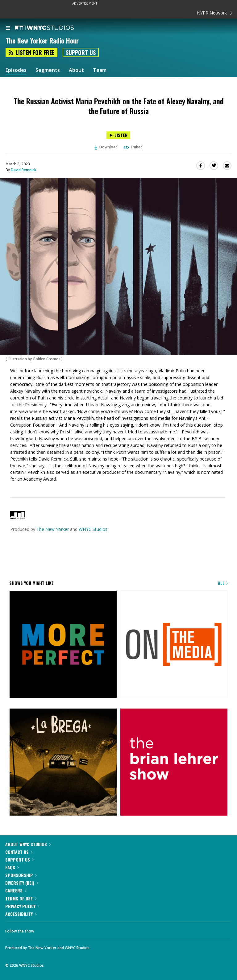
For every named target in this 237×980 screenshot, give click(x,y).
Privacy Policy (22, 906)
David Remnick (24, 170)
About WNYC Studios (28, 844)
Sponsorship (21, 875)
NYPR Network (215, 13)
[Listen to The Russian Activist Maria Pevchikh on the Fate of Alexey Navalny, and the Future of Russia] (118, 135)
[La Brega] (63, 763)
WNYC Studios (93, 529)
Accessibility (21, 914)
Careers (16, 890)
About (76, 70)
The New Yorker (53, 529)
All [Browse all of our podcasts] (223, 583)
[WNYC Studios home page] (52, 28)
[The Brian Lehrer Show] (174, 763)
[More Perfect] (63, 645)
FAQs (12, 867)
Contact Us (19, 852)
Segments (48, 70)
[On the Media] (174, 645)
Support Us (81, 52)
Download (106, 147)
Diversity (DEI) (22, 883)
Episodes (16, 70)
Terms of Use (21, 898)
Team (100, 70)
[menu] (8, 28)
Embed (133, 147)
